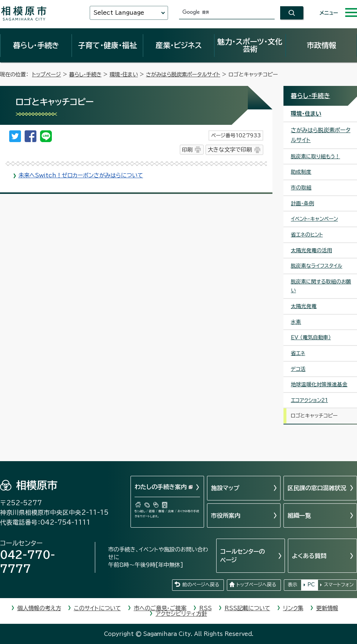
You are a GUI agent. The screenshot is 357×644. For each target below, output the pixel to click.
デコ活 (298, 369)
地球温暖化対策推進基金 (319, 384)
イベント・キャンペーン (314, 219)
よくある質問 (309, 556)
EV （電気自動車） (311, 337)
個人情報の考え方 (39, 608)
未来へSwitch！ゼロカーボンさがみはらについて (81, 175)
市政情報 (321, 45)
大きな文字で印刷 (230, 150)
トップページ (47, 74)
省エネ (298, 353)
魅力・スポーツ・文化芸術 (250, 45)
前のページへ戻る (201, 585)
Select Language (119, 13)
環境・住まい (124, 74)
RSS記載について (247, 608)
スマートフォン (339, 585)
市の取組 (301, 188)
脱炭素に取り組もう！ (315, 156)
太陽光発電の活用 (311, 250)
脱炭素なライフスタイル (317, 266)
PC (311, 585)
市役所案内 (226, 515)
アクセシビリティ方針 (181, 614)
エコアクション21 (309, 400)
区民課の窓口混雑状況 (317, 488)
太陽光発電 (304, 306)
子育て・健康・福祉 (107, 45)
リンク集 (293, 608)
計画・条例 (302, 203)
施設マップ (225, 488)
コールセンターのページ (242, 556)
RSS (206, 608)
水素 (296, 322)
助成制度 (301, 172)
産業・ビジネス (179, 45)
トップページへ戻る (256, 585)
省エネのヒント (307, 235)
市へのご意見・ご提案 (160, 608)
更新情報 (327, 608)
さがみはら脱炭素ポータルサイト (183, 74)
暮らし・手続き (36, 45)
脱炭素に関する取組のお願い (321, 286)
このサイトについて (97, 608)
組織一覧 (299, 515)
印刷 (187, 150)
